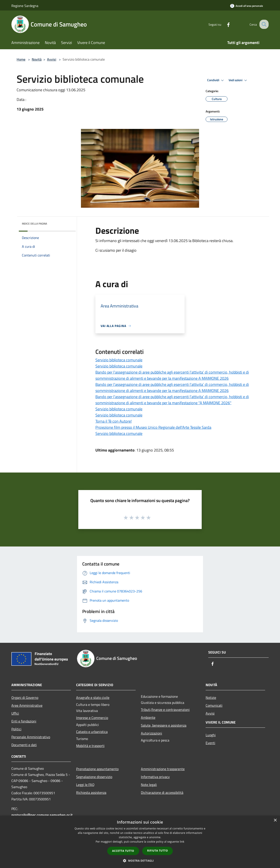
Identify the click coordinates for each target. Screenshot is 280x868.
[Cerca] (263, 24)
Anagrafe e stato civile (93, 698)
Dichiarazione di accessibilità (162, 792)
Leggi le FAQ (85, 785)
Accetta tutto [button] (123, 851)
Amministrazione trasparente (163, 769)
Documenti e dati (24, 745)
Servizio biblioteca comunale (119, 360)
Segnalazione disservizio (94, 777)
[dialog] (140, 842)
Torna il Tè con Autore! (114, 421)
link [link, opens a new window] (182, 842)
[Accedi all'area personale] (247, 6)
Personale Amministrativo (31, 737)
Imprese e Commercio (92, 718)
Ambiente (148, 717)
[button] (140, 861)
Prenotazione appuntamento (97, 769)
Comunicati (214, 705)
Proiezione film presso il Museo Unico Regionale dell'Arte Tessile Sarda (153, 427)
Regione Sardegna (25, 6)
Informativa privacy (155, 777)
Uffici (15, 713)
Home (21, 59)
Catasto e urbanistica (92, 732)
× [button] (275, 820)
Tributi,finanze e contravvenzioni (165, 710)
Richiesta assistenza (91, 792)
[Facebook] (224, 24)
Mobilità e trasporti (90, 746)
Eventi (210, 743)
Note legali (149, 785)
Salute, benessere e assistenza (164, 725)
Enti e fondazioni (24, 721)
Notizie (211, 698)
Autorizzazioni (151, 733)
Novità (37, 59)
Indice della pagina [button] (34, 224)
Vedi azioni (238, 80)
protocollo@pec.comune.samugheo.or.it (42, 815)
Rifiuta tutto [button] (158, 851)
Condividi (216, 80)
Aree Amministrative (27, 705)
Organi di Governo (25, 698)
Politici (16, 729)
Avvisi (52, 59)
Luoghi (211, 735)
